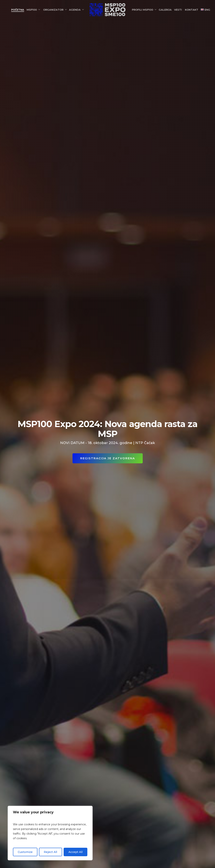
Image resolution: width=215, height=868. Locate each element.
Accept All (75, 852)
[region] (50, 833)
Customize (25, 852)
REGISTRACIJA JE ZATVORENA (108, 458)
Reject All (50, 852)
